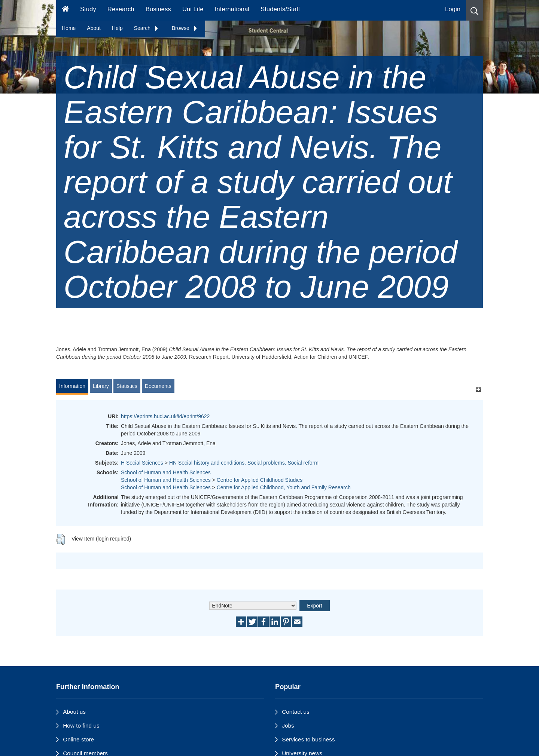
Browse (185, 28)
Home (69, 28)
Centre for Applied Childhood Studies (260, 480)
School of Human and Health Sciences (166, 472)
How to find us (81, 726)
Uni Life (193, 9)
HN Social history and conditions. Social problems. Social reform (244, 463)
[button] (474, 10)
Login (453, 9)
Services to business (308, 739)
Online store (78, 739)
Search (146, 28)
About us (74, 712)
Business (158, 9)
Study (88, 9)
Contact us (296, 712)
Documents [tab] (158, 386)
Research (121, 9)
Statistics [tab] (127, 386)
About (94, 28)
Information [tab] (72, 386)
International (232, 9)
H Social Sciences (142, 463)
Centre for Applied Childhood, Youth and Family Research (284, 487)
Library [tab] (101, 386)
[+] (478, 390)
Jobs (288, 726)
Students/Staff (280, 9)
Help (117, 28)
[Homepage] (65, 10)
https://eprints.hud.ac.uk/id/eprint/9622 (165, 416)
